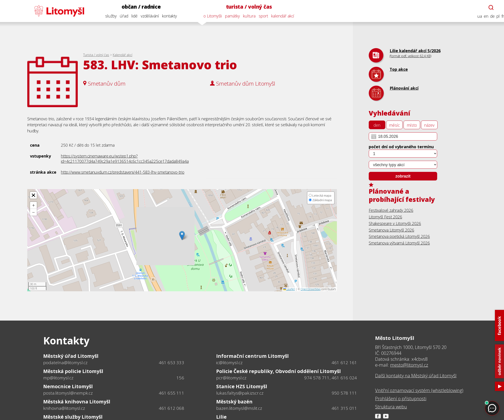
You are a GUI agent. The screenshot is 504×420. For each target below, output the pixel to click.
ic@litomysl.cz (229, 363)
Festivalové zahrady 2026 (391, 210)
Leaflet (289, 289)
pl (494, 16)
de (489, 16)
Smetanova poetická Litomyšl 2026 (399, 236)
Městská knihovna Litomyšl (77, 401)
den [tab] (377, 125)
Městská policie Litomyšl (73, 371)
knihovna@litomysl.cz (64, 408)
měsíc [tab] (394, 125)
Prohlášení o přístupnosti (401, 399)
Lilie (221, 417)
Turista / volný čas (96, 55)
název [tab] (429, 125)
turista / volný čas (245, 7)
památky (229, 16)
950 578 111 (344, 393)
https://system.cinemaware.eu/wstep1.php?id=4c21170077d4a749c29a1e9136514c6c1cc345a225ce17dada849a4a (125, 159)
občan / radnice (138, 7)
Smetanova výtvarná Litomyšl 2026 (399, 243)
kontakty (166, 16)
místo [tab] (412, 125)
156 (180, 378)
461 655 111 (172, 393)
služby (107, 16)
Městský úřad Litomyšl (71, 356)
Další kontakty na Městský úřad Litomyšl (416, 376)
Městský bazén (234, 401)
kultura (246, 16)
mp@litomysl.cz (58, 378)
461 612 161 (344, 363)
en (482, 16)
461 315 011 (344, 408)
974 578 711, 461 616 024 (331, 378)
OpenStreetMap (311, 289)
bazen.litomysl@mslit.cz (239, 408)
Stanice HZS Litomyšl (242, 386)
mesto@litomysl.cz (409, 365)
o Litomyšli (209, 16)
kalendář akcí (279, 16)
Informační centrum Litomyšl (252, 356)
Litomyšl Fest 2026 (385, 217)
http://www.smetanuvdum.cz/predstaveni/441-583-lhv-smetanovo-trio (123, 172)
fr (499, 16)
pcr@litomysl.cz (231, 378)
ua (476, 16)
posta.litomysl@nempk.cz (68, 393)
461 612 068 (172, 408)
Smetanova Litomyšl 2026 (391, 230)
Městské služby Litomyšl (73, 417)
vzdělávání (146, 16)
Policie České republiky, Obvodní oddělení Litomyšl (278, 371)
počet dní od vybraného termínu (401, 147)
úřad (120, 16)
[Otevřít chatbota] (487, 7)
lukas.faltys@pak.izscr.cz (240, 393)
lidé (131, 16)
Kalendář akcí (123, 55)
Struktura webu (391, 407)
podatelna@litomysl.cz (65, 363)
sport (260, 16)
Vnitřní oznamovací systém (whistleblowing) (419, 390)
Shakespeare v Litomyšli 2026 (395, 223)
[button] (182, 236)
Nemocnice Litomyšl (68, 386)
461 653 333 (172, 363)
